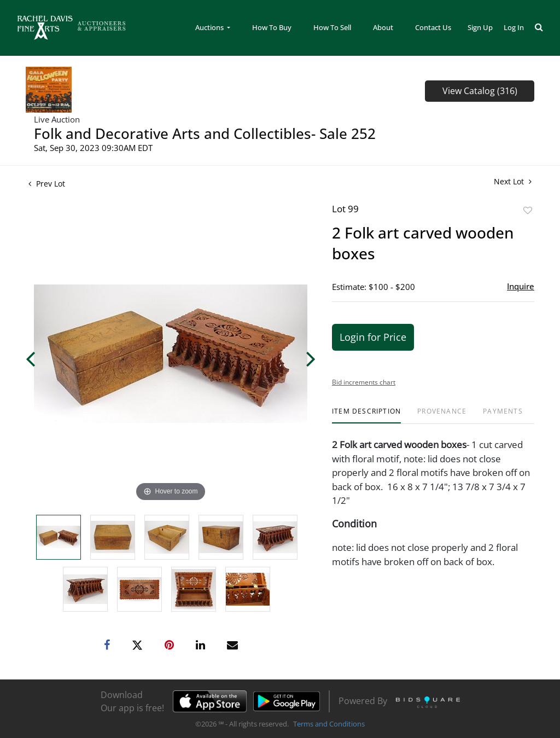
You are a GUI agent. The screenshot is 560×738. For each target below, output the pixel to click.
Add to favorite (528, 210)
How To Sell (332, 27)
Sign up (480, 27)
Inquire (521, 286)
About (383, 27)
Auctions (210, 27)
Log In (514, 27)
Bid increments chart (364, 382)
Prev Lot (47, 184)
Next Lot (513, 181)
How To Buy (272, 27)
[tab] (366, 416)
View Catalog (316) (480, 91)
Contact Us (433, 27)
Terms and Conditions (329, 724)
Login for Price (373, 337)
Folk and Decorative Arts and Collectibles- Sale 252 (205, 133)
